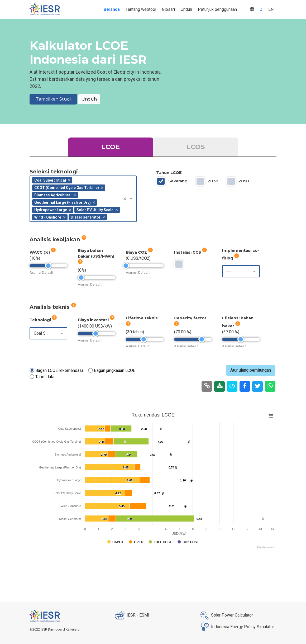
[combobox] (83, 199)
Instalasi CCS (190, 251)
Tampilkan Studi (53, 99)
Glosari (168, 9)
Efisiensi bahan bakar (238, 322)
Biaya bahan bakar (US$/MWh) (96, 256)
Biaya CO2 (139, 251)
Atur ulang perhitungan (251, 370)
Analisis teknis (53, 306)
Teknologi (43, 319)
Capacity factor (190, 321)
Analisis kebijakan (58, 239)
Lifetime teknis (142, 321)
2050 (244, 181)
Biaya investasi (96, 319)
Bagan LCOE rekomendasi (59, 370)
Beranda (112, 9)
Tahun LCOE (169, 173)
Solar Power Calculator (226, 615)
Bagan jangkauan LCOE (115, 370)
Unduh (186, 9)
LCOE (111, 147)
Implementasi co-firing (241, 254)
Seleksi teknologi (54, 172)
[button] (127, 199)
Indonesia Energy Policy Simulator (236, 627)
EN (271, 9)
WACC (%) (43, 251)
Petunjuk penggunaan (217, 9)
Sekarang (178, 181)
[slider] (48, 266)
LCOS (196, 147)
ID (260, 9)
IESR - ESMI (132, 615)
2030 (213, 181)
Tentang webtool (141, 9)
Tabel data (45, 377)
